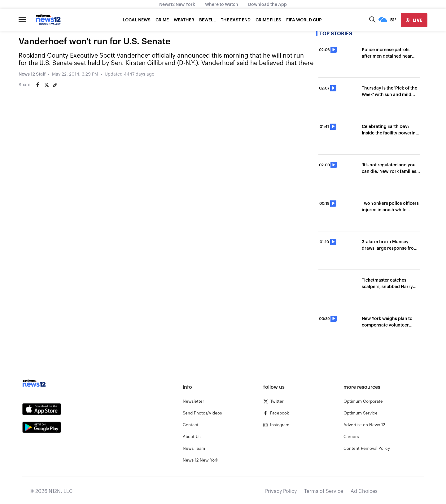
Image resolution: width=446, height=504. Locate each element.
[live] (414, 20)
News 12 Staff (32, 74)
